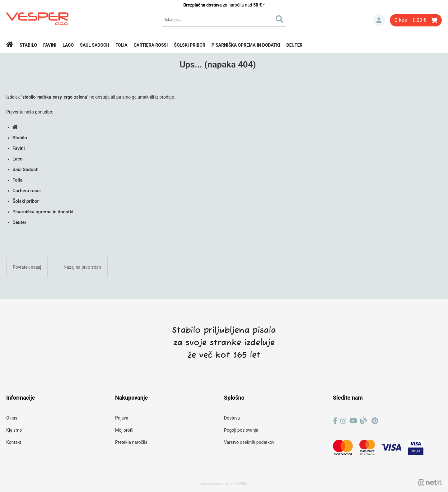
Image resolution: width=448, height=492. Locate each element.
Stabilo (28, 45)
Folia (121, 45)
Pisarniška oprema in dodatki (246, 45)
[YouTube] (353, 421)
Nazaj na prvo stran (82, 267)
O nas (12, 418)
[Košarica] (416, 20)
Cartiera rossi (151, 45)
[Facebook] (335, 421)
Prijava (379, 20)
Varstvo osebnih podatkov (249, 442)
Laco (68, 45)
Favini (50, 45)
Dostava (232, 418)
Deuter (295, 45)
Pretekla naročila (131, 442)
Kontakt (14, 442)
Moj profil (124, 430)
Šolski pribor (190, 45)
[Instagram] (343, 421)
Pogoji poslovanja (241, 430)
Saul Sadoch (95, 45)
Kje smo (14, 430)
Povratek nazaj (27, 267)
